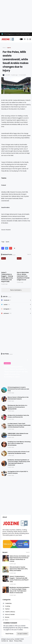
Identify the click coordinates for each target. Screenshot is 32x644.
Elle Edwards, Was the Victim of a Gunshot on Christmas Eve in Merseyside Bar (17, 407)
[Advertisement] (16, 16)
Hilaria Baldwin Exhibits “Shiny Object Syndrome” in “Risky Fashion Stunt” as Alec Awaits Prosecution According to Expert (16, 372)
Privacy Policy (18, 641)
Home (4, 48)
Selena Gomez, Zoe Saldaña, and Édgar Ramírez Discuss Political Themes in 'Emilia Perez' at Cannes (19, 559)
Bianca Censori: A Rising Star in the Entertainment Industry (18, 398)
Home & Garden (9, 614)
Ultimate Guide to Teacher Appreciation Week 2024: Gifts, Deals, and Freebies (19, 569)
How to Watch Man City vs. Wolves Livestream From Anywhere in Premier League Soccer (23, 276)
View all (29, 254)
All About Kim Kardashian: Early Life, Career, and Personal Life (18, 416)
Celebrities (7, 363)
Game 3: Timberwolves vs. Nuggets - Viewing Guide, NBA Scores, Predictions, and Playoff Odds (7, 277)
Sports (9, 48)
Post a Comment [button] (16, 290)
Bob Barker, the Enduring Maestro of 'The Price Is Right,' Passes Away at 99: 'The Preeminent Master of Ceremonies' (19, 462)
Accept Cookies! (22, 634)
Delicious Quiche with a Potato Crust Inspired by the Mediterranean (19, 452)
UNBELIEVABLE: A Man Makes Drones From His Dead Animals (18, 434)
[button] (21, 39)
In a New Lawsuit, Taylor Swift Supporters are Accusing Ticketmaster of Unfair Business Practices (19, 425)
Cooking (6, 606)
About (11, 641)
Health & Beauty (9, 612)
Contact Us (5, 641)
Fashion (6, 609)
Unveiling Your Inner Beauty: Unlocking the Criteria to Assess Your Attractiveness (19, 443)
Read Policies (9, 634)
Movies (6, 617)
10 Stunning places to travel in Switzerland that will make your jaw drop (18, 389)
